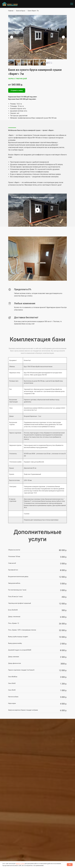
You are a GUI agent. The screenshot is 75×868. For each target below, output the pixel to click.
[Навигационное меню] (72, 4)
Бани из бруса (21, 11)
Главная (11, 11)
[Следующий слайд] (63, 37)
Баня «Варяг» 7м (33, 11)
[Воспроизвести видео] (37, 210)
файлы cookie (20, 864)
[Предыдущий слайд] (12, 37)
